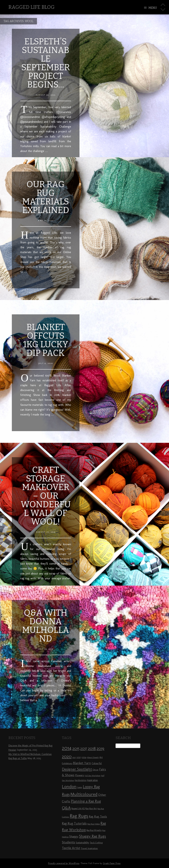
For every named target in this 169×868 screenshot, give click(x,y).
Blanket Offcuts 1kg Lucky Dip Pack (46, 340)
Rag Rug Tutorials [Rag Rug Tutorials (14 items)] (74, 823)
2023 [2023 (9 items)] (79, 757)
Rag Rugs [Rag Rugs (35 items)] (79, 816)
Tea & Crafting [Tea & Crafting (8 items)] (96, 843)
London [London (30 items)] (69, 786)
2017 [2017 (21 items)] (84, 748)
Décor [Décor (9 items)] (96, 770)
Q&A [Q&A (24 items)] (66, 808)
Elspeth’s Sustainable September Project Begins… (46, 63)
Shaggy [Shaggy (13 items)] (74, 836)
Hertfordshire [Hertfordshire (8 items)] (81, 780)
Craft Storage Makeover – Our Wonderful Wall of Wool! (46, 496)
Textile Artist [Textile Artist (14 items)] (71, 848)
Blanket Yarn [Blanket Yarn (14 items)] (82, 763)
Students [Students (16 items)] (68, 842)
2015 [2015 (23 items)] (76, 748)
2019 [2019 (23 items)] (100, 748)
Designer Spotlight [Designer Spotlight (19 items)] (77, 769)
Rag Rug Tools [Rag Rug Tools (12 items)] (98, 817)
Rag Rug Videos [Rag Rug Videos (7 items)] (94, 824)
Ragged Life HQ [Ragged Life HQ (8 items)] (78, 809)
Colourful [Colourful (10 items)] (97, 763)
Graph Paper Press (112, 863)
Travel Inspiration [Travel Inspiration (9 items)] (89, 848)
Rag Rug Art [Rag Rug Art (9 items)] (91, 808)
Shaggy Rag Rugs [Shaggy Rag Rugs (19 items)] (92, 836)
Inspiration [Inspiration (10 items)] (92, 780)
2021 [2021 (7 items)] (74, 757)
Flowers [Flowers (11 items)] (79, 775)
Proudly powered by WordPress (64, 863)
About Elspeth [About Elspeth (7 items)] (93, 757)
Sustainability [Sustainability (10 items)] (82, 843)
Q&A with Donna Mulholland (46, 626)
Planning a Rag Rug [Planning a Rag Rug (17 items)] (86, 801)
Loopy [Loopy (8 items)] (80, 787)
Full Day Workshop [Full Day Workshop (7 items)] (92, 776)
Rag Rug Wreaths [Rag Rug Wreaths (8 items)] (94, 830)
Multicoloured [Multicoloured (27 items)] (84, 794)
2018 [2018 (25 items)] (92, 748)
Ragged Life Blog (31, 7)
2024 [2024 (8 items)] (84, 757)
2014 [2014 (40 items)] (67, 748)
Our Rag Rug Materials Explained (46, 197)
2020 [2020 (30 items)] (67, 756)
